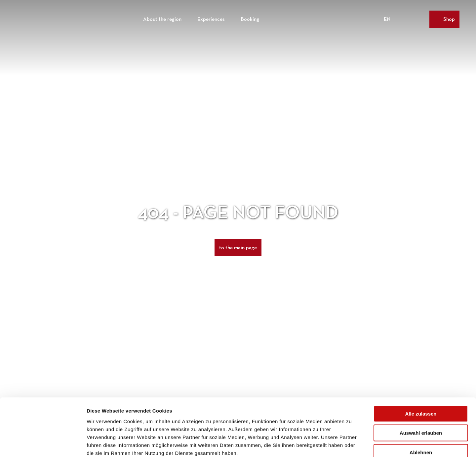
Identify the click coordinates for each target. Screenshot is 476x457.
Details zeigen (352, 444)
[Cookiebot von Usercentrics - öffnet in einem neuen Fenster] (43, 444)
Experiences (211, 18)
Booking (250, 18)
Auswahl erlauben (421, 396)
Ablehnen (421, 415)
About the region (162, 18)
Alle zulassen (421, 376)
